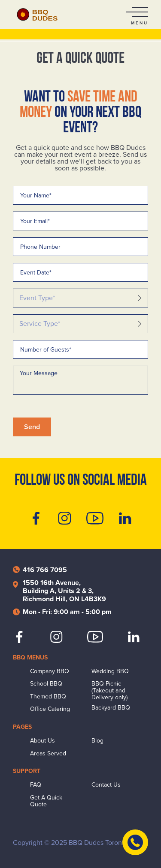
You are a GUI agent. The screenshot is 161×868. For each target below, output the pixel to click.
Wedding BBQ (110, 671)
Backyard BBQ (111, 708)
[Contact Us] (135, 842)
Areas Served (48, 754)
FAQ (36, 785)
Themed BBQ (48, 697)
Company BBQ (50, 671)
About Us (43, 741)
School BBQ (46, 684)
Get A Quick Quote (46, 801)
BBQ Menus (30, 658)
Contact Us (106, 785)
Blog (97, 741)
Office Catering (50, 709)
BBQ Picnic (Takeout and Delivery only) (109, 691)
